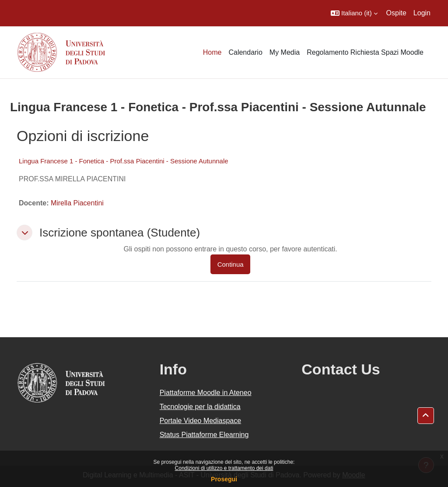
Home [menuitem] (212, 52)
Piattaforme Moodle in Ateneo (206, 393)
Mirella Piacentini (77, 203)
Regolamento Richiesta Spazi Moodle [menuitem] (365, 52)
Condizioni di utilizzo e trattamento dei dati (224, 468)
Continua (231, 264)
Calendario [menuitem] (245, 52)
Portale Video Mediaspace (201, 421)
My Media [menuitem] (285, 52)
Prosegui (224, 479)
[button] (354, 13)
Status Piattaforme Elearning (204, 435)
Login (422, 13)
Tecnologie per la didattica (200, 407)
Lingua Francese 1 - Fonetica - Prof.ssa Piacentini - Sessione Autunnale (124, 161)
